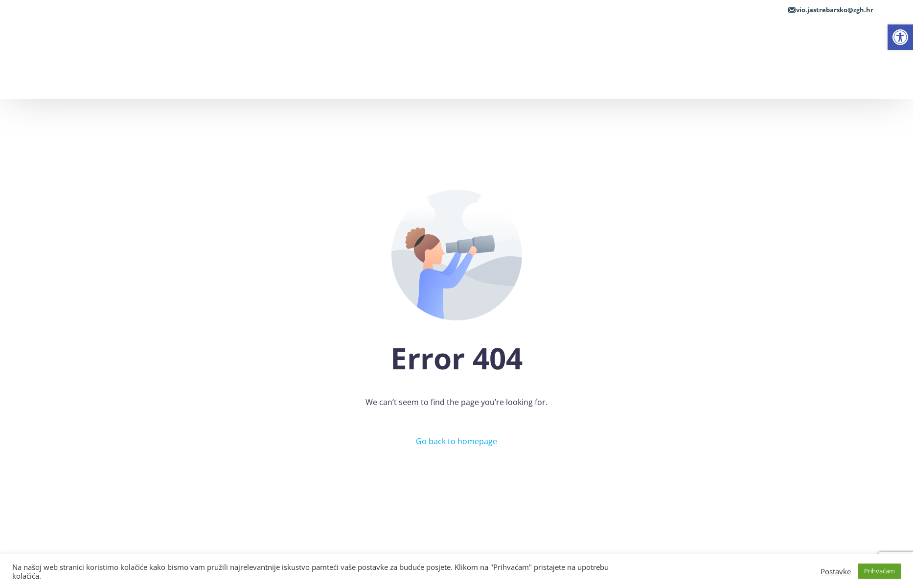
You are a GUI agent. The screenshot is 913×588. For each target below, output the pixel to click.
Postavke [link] (836, 571)
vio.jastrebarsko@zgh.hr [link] (835, 10)
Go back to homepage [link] (456, 441)
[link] (900, 37)
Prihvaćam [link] (879, 571)
